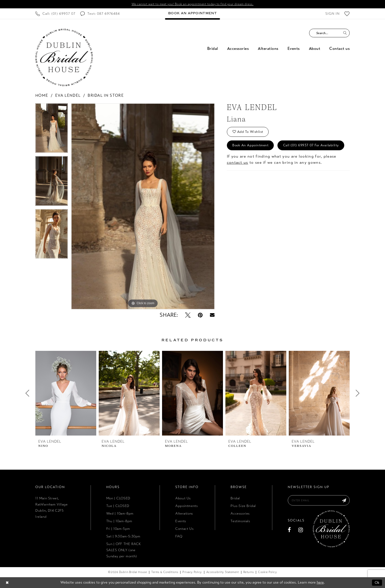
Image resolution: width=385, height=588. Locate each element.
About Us (183, 498)
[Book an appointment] (192, 14)
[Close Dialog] (7, 582)
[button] (332, 14)
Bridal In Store (106, 95)
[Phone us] (55, 14)
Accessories (240, 513)
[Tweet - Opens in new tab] (188, 315)
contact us (238, 162)
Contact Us (184, 529)
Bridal (235, 498)
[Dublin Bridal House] (64, 57)
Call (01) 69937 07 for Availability (311, 145)
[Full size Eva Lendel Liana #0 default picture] (143, 206)
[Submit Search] (345, 33)
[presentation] (66, 393)
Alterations (184, 513)
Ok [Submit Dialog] (377, 582)
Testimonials (240, 521)
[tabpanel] (52, 130)
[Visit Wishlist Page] (347, 14)
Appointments (186, 506)
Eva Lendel (68, 95)
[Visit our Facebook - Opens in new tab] (289, 530)
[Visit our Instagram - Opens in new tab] (301, 530)
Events (181, 521)
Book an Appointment (250, 145)
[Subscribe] (344, 500)
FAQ (179, 536)
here (320, 582)
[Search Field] (329, 33)
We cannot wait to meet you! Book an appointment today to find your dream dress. (193, 4)
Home (42, 95)
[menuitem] (55, 14)
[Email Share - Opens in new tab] (212, 315)
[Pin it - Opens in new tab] (200, 315)
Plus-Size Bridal (243, 506)
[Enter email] (319, 500)
